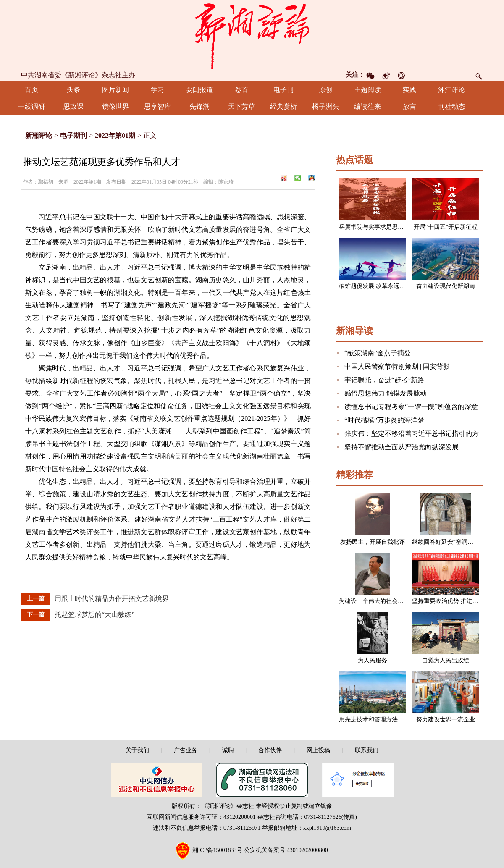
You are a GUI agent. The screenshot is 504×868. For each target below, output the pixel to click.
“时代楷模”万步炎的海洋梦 (384, 420)
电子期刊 (73, 135)
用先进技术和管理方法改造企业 (380, 720)
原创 (325, 90)
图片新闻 (115, 90)
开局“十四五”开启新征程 (446, 227)
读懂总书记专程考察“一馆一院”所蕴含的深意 (411, 407)
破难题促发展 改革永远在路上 (378, 286)
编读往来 (367, 106)
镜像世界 (115, 106)
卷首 (241, 90)
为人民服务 (373, 660)
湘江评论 (451, 90)
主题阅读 (367, 90)
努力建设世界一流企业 (446, 720)
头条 (73, 90)
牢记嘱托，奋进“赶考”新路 (384, 380)
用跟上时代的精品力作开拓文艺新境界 (112, 599)
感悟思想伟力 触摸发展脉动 (386, 393)
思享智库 (157, 106)
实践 (409, 90)
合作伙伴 (270, 750)
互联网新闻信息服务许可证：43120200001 (201, 817)
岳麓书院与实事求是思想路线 (377, 227)
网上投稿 (318, 750)
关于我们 (137, 750)
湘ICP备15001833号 (218, 850)
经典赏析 (283, 106)
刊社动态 (451, 106)
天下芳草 (241, 106)
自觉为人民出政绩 (446, 660)
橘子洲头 (325, 106)
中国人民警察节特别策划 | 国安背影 (397, 366)
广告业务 (186, 750)
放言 (409, 106)
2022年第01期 (115, 135)
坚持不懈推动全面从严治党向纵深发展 (402, 447)
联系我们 (367, 750)
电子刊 (283, 90)
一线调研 (31, 106)
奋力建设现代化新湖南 (446, 286)
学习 (157, 90)
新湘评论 (39, 135)
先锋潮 (199, 106)
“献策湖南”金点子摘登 (378, 353)
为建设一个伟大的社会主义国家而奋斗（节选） (401, 601)
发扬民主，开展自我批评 (373, 542)
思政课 (73, 106)
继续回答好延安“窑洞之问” (447, 542)
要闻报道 (199, 90)
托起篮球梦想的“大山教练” (94, 615)
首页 (31, 90)
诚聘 (228, 750)
